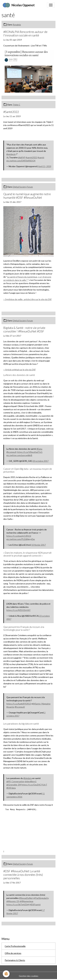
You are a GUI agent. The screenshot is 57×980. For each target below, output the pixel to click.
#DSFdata (11, 788)
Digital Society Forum (23, 187)
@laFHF (22, 157)
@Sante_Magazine (42, 704)
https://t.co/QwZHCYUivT (34, 785)
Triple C (16, 105)
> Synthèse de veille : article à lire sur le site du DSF (28, 299)
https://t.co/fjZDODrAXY (18, 610)
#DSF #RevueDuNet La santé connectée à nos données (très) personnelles (23, 875)
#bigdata (28, 778)
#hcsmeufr (11, 452)
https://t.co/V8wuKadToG (30, 452)
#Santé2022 (11, 112)
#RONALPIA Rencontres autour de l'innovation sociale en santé (25, 34)
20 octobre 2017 (41, 461)
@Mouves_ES (13, 901)
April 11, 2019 (45, 166)
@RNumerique (26, 901)
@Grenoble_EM (14, 785)
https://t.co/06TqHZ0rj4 (18, 904)
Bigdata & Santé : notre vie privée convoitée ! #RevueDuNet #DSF (24, 330)
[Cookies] (6, 974)
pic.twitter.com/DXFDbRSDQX (21, 161)
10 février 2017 (39, 545)
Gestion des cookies (29, 976)
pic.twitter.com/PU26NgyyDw (21, 539)
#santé (41, 157)
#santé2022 (31, 157)
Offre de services (13, 953)
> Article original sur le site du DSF (20, 370)
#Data (39, 449)
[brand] (19, 5)
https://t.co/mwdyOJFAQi (19, 536)
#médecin (11, 154)
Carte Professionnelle (15, 946)
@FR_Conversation (15, 781)
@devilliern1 (31, 781)
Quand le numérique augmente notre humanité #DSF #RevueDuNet (27, 196)
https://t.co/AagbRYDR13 (19, 704)
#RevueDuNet (26, 898)
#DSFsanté (35, 904)
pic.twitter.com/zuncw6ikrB (19, 455)
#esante (10, 707)
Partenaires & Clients (15, 960)
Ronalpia (17, 25)
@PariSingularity (41, 898)
